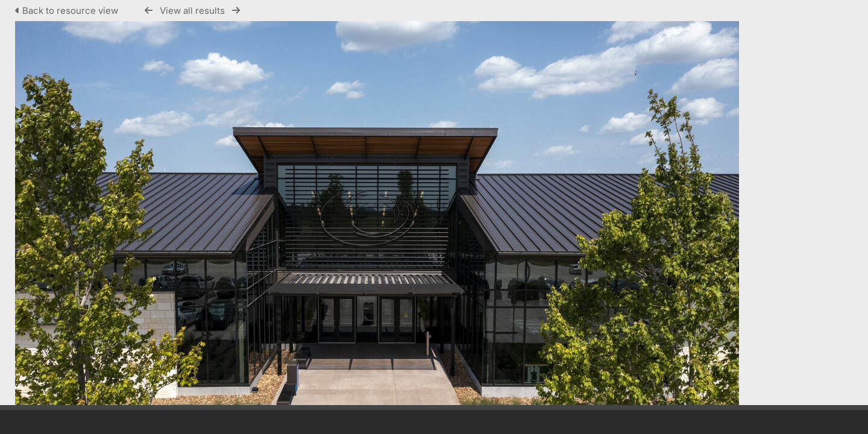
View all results (192, 11)
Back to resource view (68, 11)
